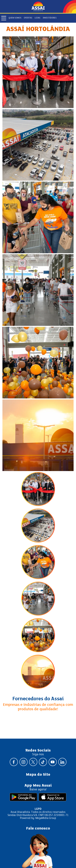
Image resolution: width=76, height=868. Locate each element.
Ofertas (28, 18)
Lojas (38, 18)
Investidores (50, 18)
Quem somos (15, 18)
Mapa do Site (38, 775)
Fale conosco (38, 829)
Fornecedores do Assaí (38, 699)
